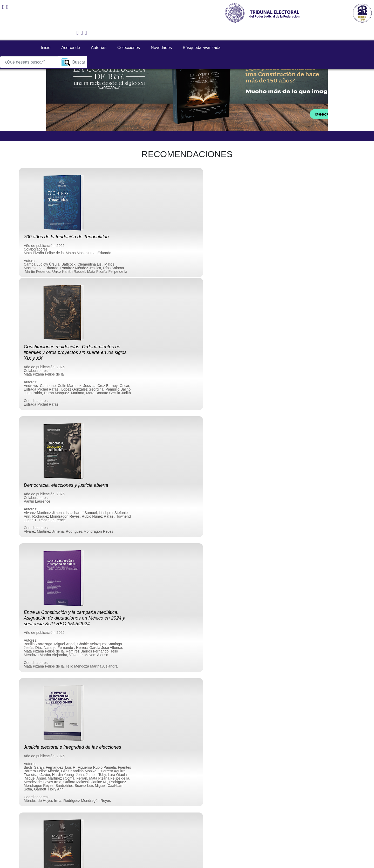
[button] (53, 49)
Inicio (39, 33)
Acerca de (64, 33)
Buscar (327, 33)
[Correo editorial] (7, 7)
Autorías (92, 33)
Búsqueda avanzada (195, 33)
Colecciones (122, 33)
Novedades (154, 33)
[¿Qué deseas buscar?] (283, 33)
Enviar (187, 821)
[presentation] (62, 801)
